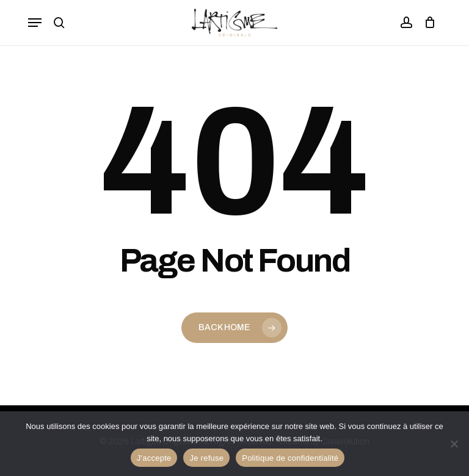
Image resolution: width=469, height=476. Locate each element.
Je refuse (206, 458)
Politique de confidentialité (290, 458)
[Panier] (427, 23)
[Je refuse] (454, 444)
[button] (35, 23)
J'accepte (154, 458)
